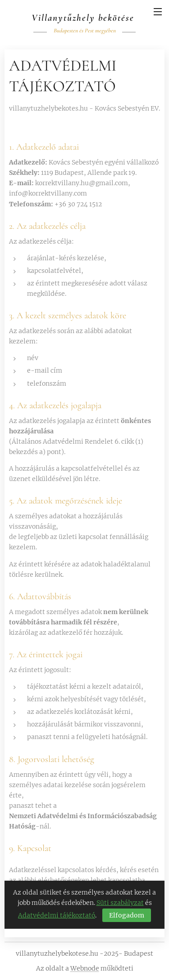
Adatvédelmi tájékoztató (57, 915)
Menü (158, 12)
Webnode (85, 968)
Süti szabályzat (120, 903)
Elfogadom (127, 915)
